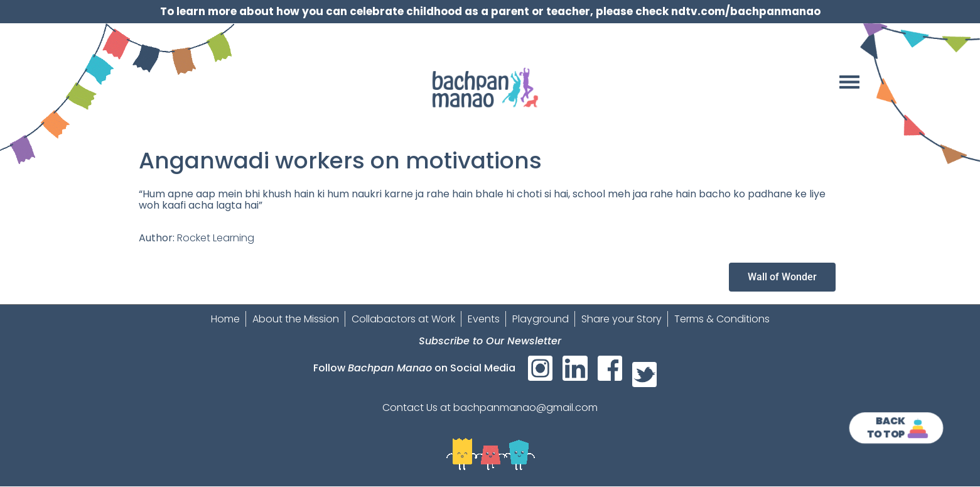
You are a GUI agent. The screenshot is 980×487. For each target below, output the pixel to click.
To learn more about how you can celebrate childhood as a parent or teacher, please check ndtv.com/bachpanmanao (490, 11)
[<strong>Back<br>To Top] (918, 428)
